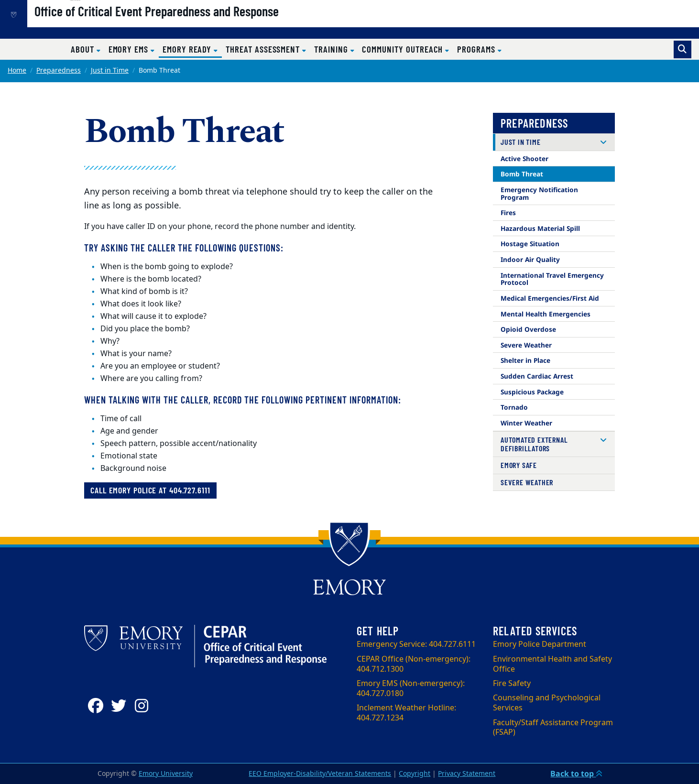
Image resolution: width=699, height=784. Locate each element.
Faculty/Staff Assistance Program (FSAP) (553, 728)
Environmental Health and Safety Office (552, 664)
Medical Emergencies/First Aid (550, 298)
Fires (508, 212)
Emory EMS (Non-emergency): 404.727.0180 (411, 689)
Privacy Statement (467, 774)
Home (17, 71)
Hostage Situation (530, 244)
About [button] (84, 49)
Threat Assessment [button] (264, 49)
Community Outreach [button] (404, 49)
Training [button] (332, 49)
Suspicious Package (532, 392)
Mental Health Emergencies (546, 314)
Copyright (415, 774)
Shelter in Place (525, 360)
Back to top (576, 773)
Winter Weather (526, 423)
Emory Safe (519, 465)
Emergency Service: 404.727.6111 (416, 644)
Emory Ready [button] (192, 49)
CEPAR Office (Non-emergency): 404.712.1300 (414, 664)
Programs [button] (477, 49)
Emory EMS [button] (130, 49)
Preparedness (59, 71)
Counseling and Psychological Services (547, 703)
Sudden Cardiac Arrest (537, 376)
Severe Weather (526, 345)
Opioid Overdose (528, 329)
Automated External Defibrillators (534, 444)
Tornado (514, 407)
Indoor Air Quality (530, 259)
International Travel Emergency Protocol (552, 279)
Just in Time (110, 71)
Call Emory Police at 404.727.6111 (150, 490)
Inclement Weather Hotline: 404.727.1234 (406, 713)
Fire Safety (512, 684)
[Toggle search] (683, 49)
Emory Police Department (540, 644)
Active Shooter (524, 158)
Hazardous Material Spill (540, 228)
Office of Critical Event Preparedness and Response (189, 24)
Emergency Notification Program (539, 193)
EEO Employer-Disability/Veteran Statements (320, 774)
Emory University (166, 774)
